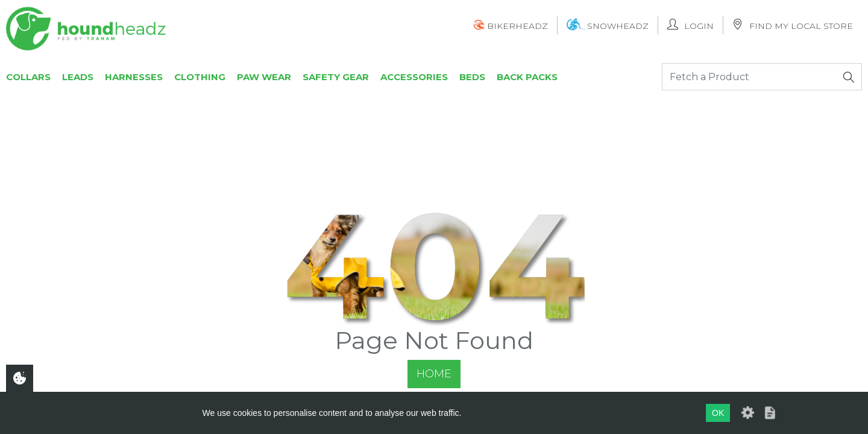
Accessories (414, 77)
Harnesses (134, 77)
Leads (78, 77)
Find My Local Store (793, 25)
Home (434, 374)
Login (690, 25)
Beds (472, 77)
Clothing (200, 77)
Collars (28, 77)
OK (718, 413)
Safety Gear (336, 77)
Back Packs (527, 77)
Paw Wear (264, 77)
